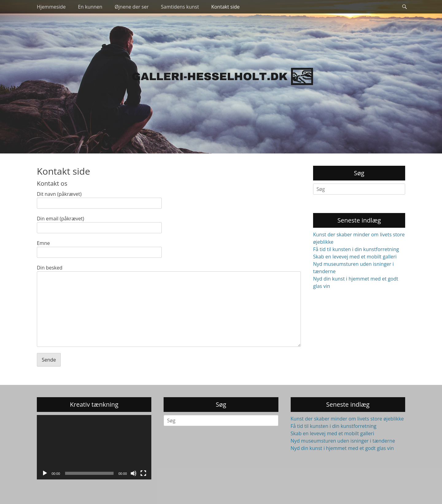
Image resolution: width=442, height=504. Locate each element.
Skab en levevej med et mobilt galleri (355, 257)
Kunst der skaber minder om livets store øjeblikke (347, 419)
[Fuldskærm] (143, 473)
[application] (94, 447)
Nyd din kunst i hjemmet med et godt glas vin (342, 448)
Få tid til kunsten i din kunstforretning (356, 249)
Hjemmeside (51, 7)
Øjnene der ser (132, 7)
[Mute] (134, 473)
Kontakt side (225, 7)
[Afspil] (45, 473)
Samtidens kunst (180, 7)
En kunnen (90, 7)
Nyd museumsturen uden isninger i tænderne (343, 441)
